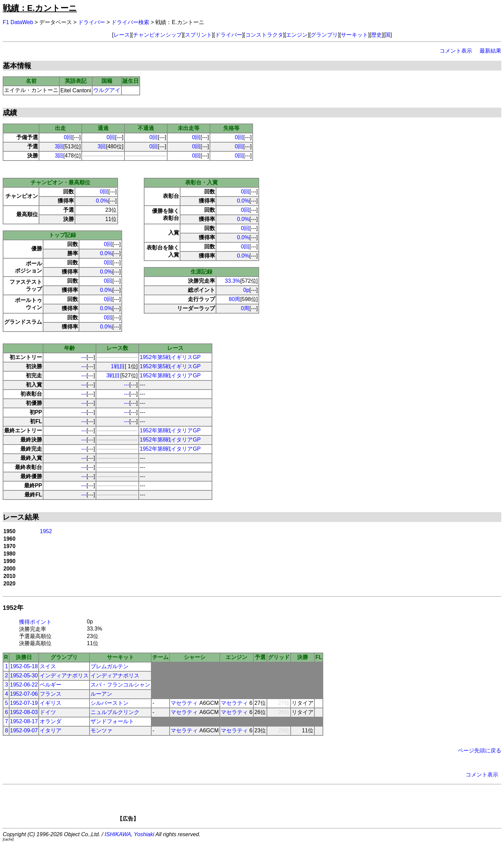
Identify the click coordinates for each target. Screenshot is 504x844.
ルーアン (101, 694)
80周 (235, 299)
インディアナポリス (64, 676)
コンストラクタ (264, 35)
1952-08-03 (24, 712)
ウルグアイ (107, 90)
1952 (46, 531)
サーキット (354, 35)
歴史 (376, 35)
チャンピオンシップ (157, 35)
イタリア (51, 730)
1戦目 (118, 366)
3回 (59, 146)
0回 (68, 137)
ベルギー (51, 685)
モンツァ (101, 730)
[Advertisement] (264, 805)
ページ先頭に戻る (480, 751)
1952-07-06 (24, 694)
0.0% (102, 201)
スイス (48, 666)
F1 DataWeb (18, 22)
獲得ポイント (35, 622)
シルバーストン (110, 703)
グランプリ (324, 35)
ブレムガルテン (110, 666)
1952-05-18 (24, 666)
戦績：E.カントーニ (40, 8)
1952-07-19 (24, 703)
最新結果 (490, 51)
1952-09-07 (24, 730)
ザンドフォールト (112, 721)
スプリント (198, 35)
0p (246, 290)
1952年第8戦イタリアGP (170, 376)
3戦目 (113, 376)
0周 (245, 308)
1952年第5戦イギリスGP (170, 357)
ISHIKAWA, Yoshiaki (130, 834)
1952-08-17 (24, 721)
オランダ (51, 721)
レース (122, 35)
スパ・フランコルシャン (120, 685)
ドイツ (48, 712)
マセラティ (184, 703)
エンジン (297, 35)
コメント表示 (456, 51)
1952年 (13, 608)
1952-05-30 (24, 676)
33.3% (232, 281)
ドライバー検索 (130, 22)
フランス (51, 694)
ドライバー (92, 22)
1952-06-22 (24, 685)
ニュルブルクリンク (115, 712)
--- (84, 357)
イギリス (51, 703)
